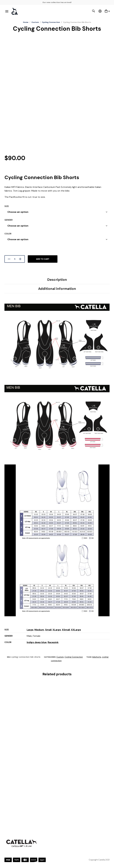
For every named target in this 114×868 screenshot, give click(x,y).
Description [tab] (57, 280)
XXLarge (76, 630)
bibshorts (97, 657)
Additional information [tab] (57, 289)
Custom (35, 22)
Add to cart (43, 259)
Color (8, 234)
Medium (39, 630)
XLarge (57, 630)
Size (7, 206)
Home (26, 22)
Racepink (53, 642)
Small (48, 630)
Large (30, 630)
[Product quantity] (15, 259)
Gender (8, 220)
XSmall (66, 630)
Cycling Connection (51, 22)
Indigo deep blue (37, 642)
